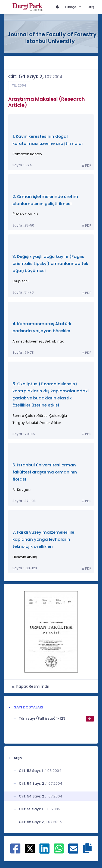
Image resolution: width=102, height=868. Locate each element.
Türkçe (71, 7)
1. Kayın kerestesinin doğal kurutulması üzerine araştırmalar (48, 140)
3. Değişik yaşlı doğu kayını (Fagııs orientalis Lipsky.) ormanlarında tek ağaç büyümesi (50, 263)
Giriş (90, 7)
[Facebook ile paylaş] (15, 851)
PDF (86, 165)
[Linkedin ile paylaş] (44, 851)
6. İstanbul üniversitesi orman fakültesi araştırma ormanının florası (45, 472)
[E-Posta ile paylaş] (73, 851)
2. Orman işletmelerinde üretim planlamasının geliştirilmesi (45, 200)
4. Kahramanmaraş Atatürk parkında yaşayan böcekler (42, 327)
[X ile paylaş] (30, 848)
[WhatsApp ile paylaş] (59, 851)
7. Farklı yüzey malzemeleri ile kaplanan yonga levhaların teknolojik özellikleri (43, 539)
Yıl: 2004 (19, 85)
